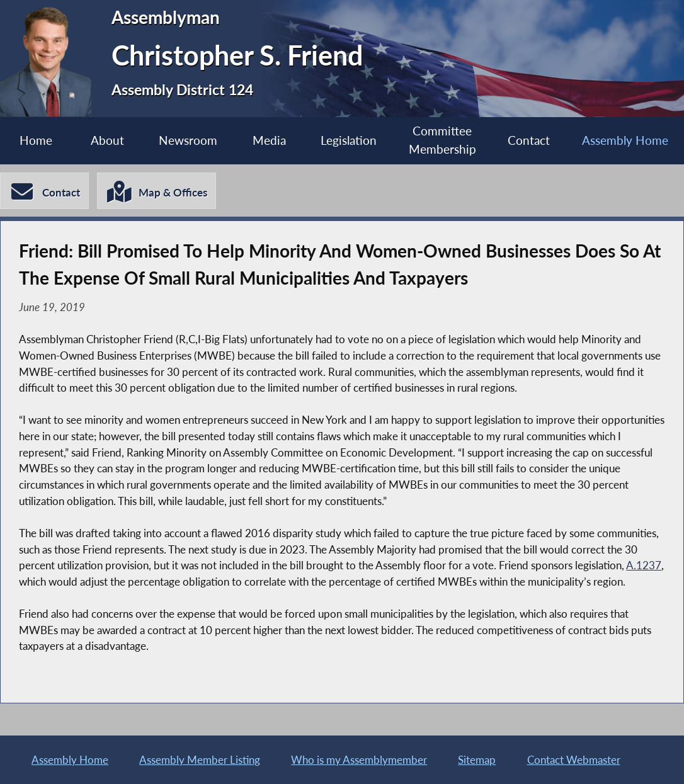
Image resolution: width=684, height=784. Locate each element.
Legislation (349, 140)
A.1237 (644, 565)
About (107, 140)
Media (269, 140)
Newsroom (188, 140)
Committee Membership (442, 140)
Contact (529, 140)
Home (36, 140)
